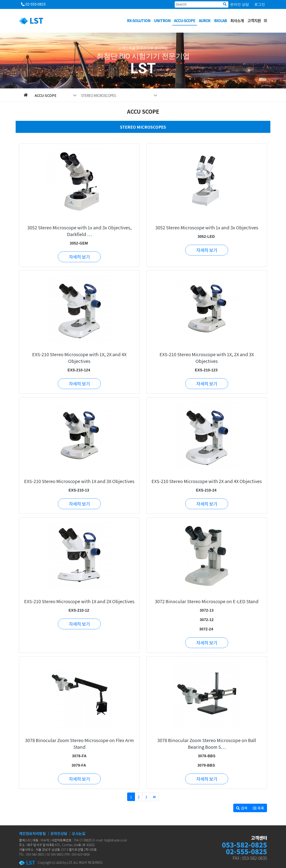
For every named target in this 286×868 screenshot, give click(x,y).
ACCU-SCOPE (185, 20)
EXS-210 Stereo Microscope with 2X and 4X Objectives (207, 481)
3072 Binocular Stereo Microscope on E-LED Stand (207, 601)
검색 (242, 808)
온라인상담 (59, 833)
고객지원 (254, 20)
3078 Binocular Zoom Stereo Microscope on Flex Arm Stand (79, 744)
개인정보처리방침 (32, 833)
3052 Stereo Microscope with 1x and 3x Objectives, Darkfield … (79, 231)
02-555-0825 (33, 4)
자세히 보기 (79, 257)
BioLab (220, 20)
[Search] (202, 4)
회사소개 (237, 20)
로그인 (260, 4)
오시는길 (79, 833)
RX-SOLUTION (139, 20)
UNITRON (162, 20)
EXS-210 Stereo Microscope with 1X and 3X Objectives (79, 481)
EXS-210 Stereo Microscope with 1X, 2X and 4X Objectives (79, 358)
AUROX (205, 20)
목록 (259, 808)
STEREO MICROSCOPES (119, 95)
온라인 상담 (240, 4)
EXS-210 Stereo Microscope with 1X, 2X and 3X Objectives (207, 358)
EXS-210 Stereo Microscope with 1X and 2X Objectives (79, 601)
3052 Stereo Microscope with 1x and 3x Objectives (207, 227)
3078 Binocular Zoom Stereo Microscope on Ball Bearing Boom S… (207, 744)
